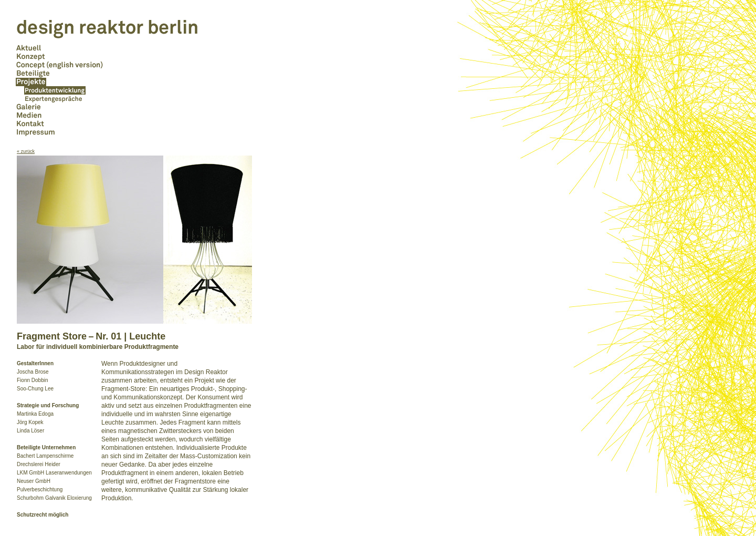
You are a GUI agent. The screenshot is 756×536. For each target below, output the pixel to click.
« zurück (26, 151)
